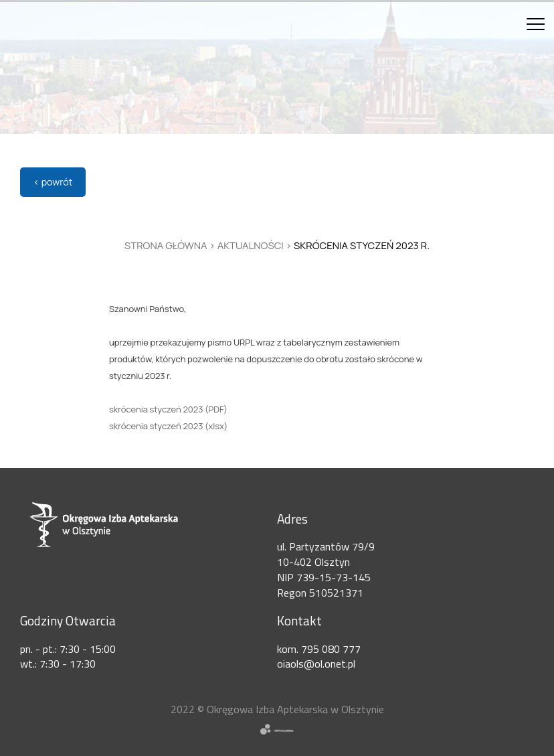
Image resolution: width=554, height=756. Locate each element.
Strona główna (166, 245)
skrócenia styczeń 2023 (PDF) (168, 409)
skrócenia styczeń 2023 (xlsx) (168, 426)
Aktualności (251, 245)
